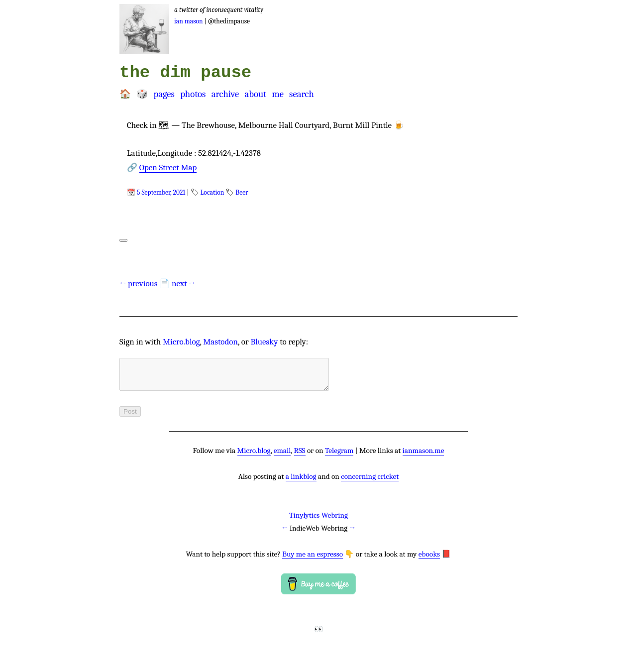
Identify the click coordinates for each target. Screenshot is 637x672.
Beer (242, 192)
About (255, 94)
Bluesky (264, 342)
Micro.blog (181, 342)
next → (184, 283)
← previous (139, 283)
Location (212, 192)
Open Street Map (168, 168)
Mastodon (220, 342)
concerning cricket (370, 482)
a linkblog (301, 482)
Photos (193, 94)
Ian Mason (189, 21)
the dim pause (185, 73)
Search (302, 94)
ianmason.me (424, 456)
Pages (164, 94)
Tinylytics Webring (318, 521)
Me (277, 94)
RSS (300, 456)
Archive (225, 94)
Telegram (339, 456)
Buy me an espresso (313, 560)
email (282, 456)
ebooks (429, 560)
